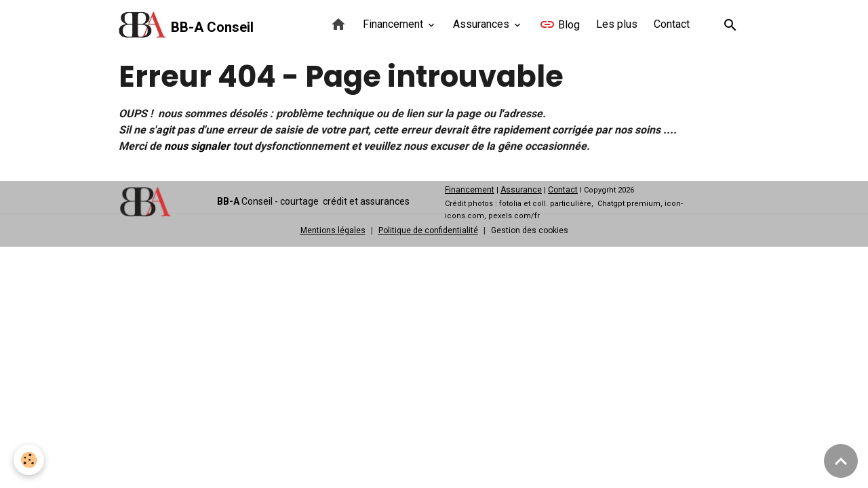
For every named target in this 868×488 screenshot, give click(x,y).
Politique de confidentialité (428, 230)
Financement (394, 24)
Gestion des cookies (530, 230)
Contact (672, 24)
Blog (559, 24)
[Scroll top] (841, 461)
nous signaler (197, 146)
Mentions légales (333, 230)
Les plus (617, 24)
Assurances (482, 24)
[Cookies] (29, 460)
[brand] (186, 25)
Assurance (521, 190)
